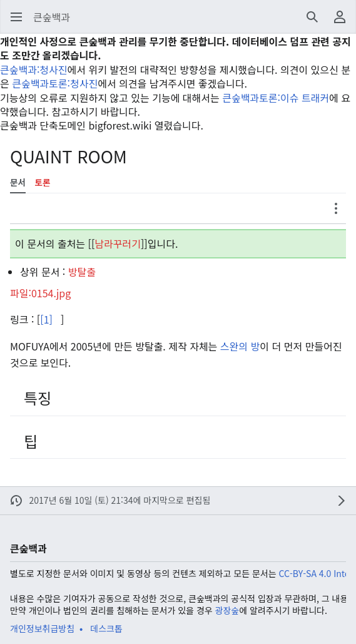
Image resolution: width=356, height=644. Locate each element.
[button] (16, 17)
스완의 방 (240, 346)
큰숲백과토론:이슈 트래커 (276, 98)
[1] (46, 319)
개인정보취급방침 (42, 628)
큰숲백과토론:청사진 (55, 83)
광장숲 (227, 610)
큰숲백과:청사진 (34, 69)
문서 (18, 182)
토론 (43, 182)
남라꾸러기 (118, 243)
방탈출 (82, 272)
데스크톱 (106, 628)
